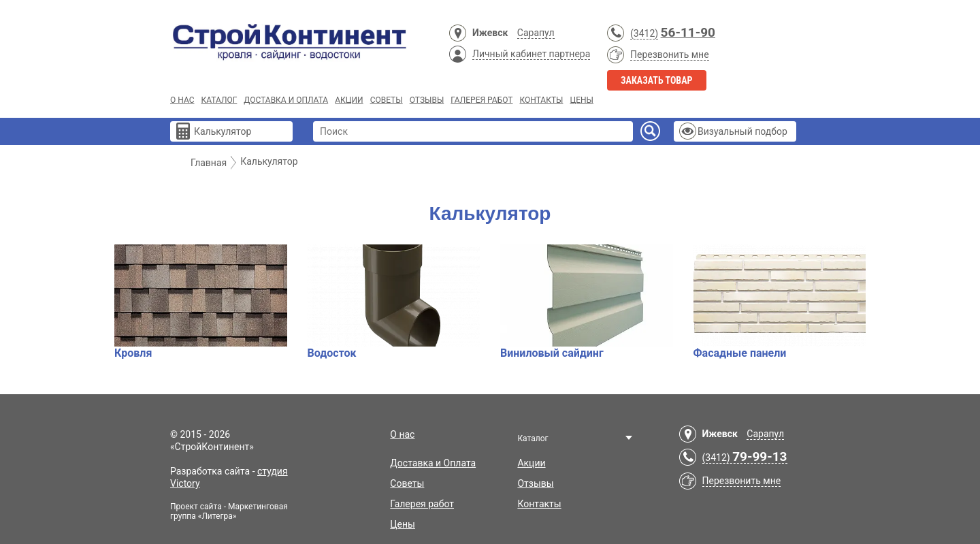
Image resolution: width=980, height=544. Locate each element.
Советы (387, 100)
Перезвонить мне (670, 54)
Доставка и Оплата (286, 100)
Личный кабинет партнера (531, 54)
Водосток (394, 302)
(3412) (644, 33)
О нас (182, 100)
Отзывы (427, 100)
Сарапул (536, 33)
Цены (582, 100)
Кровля (201, 302)
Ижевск (490, 33)
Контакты (541, 100)
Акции (349, 100)
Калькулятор (223, 131)
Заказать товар (657, 80)
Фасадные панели (780, 302)
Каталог (219, 100)
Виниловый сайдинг (587, 302)
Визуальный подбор (742, 131)
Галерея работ (481, 100)
